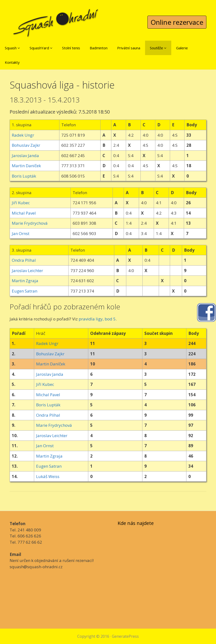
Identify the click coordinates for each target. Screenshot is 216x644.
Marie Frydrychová (30, 223)
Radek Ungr (23, 135)
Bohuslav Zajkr (26, 145)
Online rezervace (177, 22)
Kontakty (12, 62)
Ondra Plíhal (24, 260)
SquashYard (41, 48)
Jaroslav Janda (25, 156)
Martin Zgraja (25, 281)
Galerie (182, 48)
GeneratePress (125, 636)
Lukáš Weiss (48, 476)
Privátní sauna (129, 48)
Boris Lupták (24, 176)
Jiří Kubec (21, 203)
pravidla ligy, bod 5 (97, 319)
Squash (12, 48)
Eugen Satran (25, 291)
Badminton (99, 48)
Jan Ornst (21, 233)
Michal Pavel (24, 213)
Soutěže (158, 48)
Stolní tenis (71, 48)
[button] (19, 48)
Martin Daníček (26, 166)
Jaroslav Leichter (27, 271)
